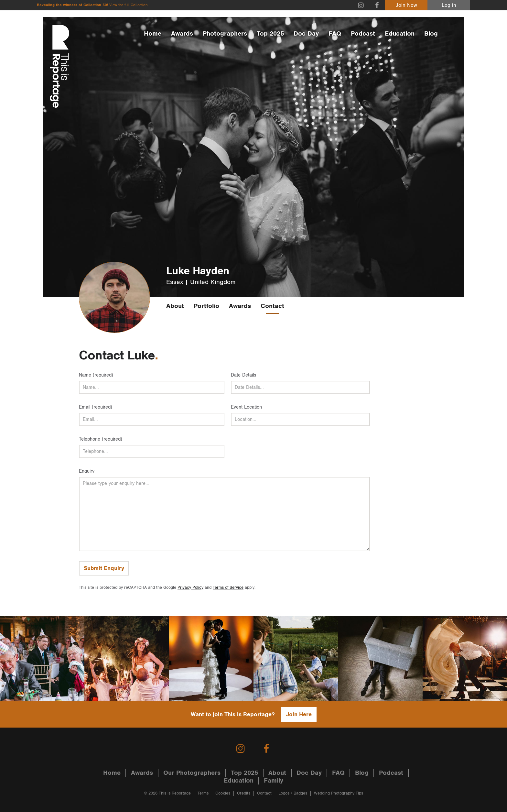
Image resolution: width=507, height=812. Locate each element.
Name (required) (96, 375)
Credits (244, 793)
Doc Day (306, 34)
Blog (431, 34)
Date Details (243, 375)
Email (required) (96, 407)
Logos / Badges (293, 793)
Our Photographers (192, 773)
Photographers (225, 34)
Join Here (299, 714)
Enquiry (87, 471)
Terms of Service (228, 588)
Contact (272, 306)
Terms (203, 793)
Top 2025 (270, 34)
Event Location (246, 407)
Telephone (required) (101, 439)
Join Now (406, 5)
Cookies (223, 793)
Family (274, 781)
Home (153, 34)
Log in (449, 5)
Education (400, 34)
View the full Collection (128, 5)
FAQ (335, 34)
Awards (182, 34)
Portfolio (206, 306)
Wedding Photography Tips (339, 793)
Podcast (363, 34)
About (175, 306)
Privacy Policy (190, 588)
